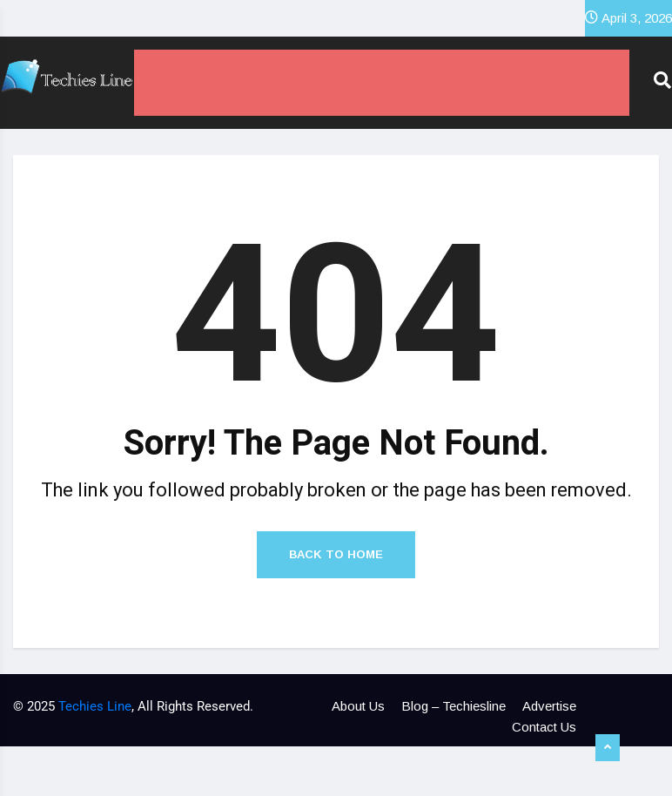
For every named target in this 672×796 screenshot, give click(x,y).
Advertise (549, 706)
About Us (358, 706)
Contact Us (544, 727)
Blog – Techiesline (454, 706)
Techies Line (95, 706)
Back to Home (336, 554)
